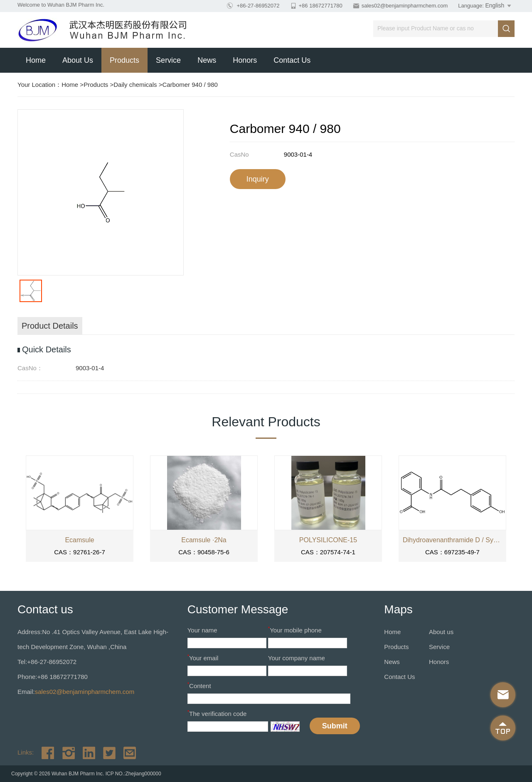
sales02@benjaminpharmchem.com (405, 6)
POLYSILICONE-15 (328, 540)
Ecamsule (79, 540)
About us (78, 60)
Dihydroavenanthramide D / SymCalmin (452, 540)
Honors (245, 60)
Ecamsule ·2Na (204, 540)
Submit (335, 726)
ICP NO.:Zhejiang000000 (133, 774)
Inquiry (258, 179)
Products (124, 60)
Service (168, 60)
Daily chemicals (135, 85)
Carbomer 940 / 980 (190, 85)
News (207, 60)
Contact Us (292, 60)
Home (36, 60)
